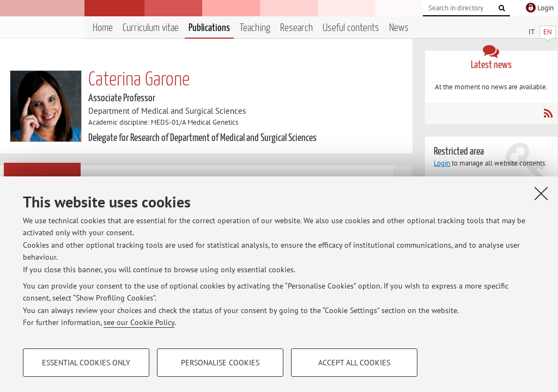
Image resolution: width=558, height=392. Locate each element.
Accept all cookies (354, 363)
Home (103, 28)
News (399, 28)
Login (442, 163)
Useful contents (351, 28)
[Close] (541, 193)
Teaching (255, 28)
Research (296, 28)
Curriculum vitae (151, 28)
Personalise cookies (220, 363)
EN (548, 32)
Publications (209, 28)
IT (532, 32)
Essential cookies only (86, 363)
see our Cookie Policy (139, 322)
